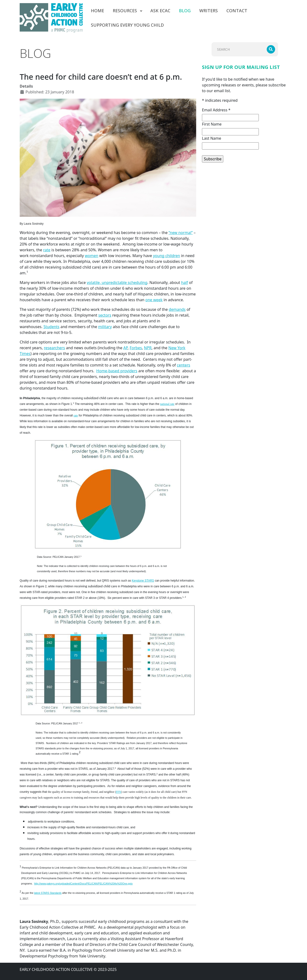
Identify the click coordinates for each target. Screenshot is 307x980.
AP (125, 348)
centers (183, 365)
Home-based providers (117, 371)
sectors (105, 315)
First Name (212, 124)
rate (47, 250)
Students (51, 327)
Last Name (212, 138)
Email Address (216, 110)
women (92, 256)
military (105, 327)
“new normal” (181, 233)
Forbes (136, 348)
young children (166, 256)
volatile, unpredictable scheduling (117, 283)
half (185, 283)
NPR (148, 348)
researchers (54, 348)
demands (177, 309)
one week (154, 300)
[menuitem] (97, 11)
